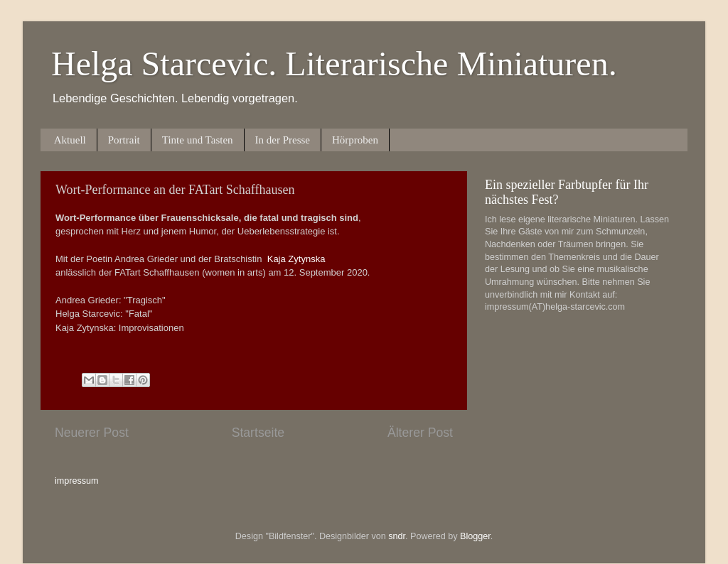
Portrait (124, 140)
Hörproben (355, 140)
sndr (397, 536)
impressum (77, 481)
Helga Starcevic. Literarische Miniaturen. (334, 64)
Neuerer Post (92, 433)
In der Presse (283, 140)
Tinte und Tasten (198, 140)
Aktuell (70, 140)
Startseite (258, 433)
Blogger (475, 536)
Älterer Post (420, 433)
